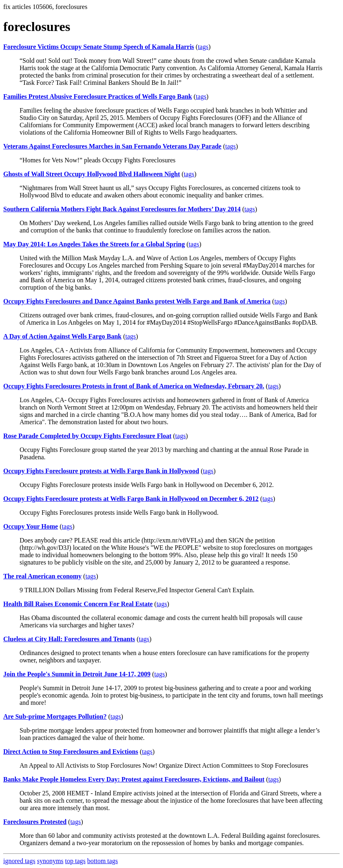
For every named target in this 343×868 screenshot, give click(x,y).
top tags (75, 861)
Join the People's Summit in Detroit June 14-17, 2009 (77, 674)
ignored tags (19, 861)
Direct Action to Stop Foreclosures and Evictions (71, 752)
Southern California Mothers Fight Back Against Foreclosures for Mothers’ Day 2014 (122, 209)
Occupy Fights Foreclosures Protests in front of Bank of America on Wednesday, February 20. (134, 386)
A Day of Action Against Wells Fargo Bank (62, 336)
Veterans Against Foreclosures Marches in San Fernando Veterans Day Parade (112, 146)
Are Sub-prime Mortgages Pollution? (55, 716)
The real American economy (42, 576)
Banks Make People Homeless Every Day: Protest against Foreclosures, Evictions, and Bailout (134, 779)
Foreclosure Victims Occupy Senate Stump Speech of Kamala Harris (99, 47)
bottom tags (103, 861)
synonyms (50, 861)
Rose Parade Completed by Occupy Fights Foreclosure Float (87, 436)
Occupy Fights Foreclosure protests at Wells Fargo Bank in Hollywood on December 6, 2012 (131, 499)
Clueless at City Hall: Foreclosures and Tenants (69, 639)
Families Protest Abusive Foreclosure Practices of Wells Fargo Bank (98, 96)
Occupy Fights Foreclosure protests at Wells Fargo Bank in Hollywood (101, 471)
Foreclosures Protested (35, 822)
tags (203, 47)
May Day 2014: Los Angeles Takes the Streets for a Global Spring (94, 244)
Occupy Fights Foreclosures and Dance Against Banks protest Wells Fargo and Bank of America (137, 301)
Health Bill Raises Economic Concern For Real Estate (78, 604)
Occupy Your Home (31, 526)
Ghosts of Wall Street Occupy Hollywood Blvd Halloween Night (92, 174)
